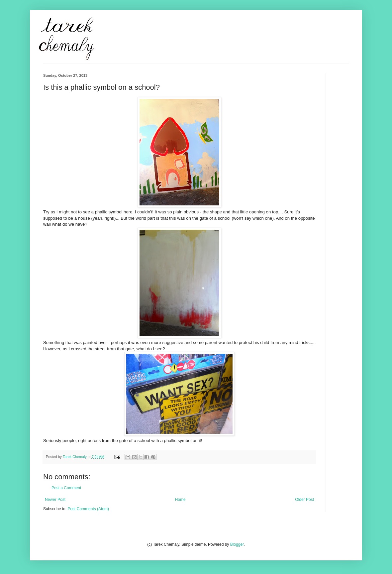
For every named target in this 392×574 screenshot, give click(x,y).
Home (180, 500)
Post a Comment (66, 488)
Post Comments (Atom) (88, 509)
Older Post (304, 500)
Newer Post (55, 500)
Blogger (237, 544)
